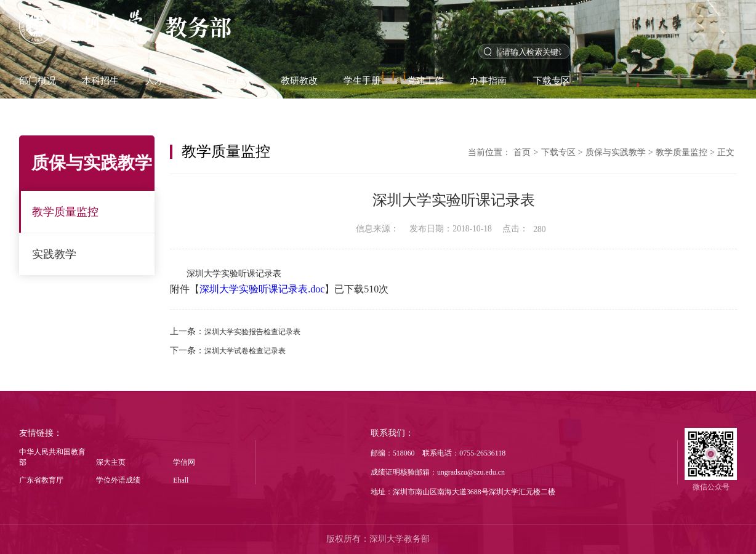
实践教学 (54, 254)
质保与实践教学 (616, 152)
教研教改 (299, 80)
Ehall (181, 480)
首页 (522, 152)
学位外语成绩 (118, 480)
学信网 (184, 462)
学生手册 (362, 80)
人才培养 (164, 80)
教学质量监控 (65, 212)
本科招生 (100, 80)
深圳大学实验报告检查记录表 (252, 332)
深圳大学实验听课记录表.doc (262, 289)
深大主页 (111, 462)
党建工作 (425, 80)
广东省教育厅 (41, 480)
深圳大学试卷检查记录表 (245, 351)
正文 (726, 152)
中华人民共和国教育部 (52, 457)
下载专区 (552, 80)
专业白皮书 (231, 80)
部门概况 (38, 80)
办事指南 (488, 80)
